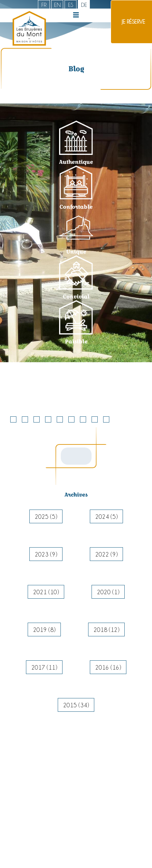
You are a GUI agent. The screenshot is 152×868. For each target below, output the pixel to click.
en (57, 5)
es (71, 5)
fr (44, 5)
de (84, 5)
